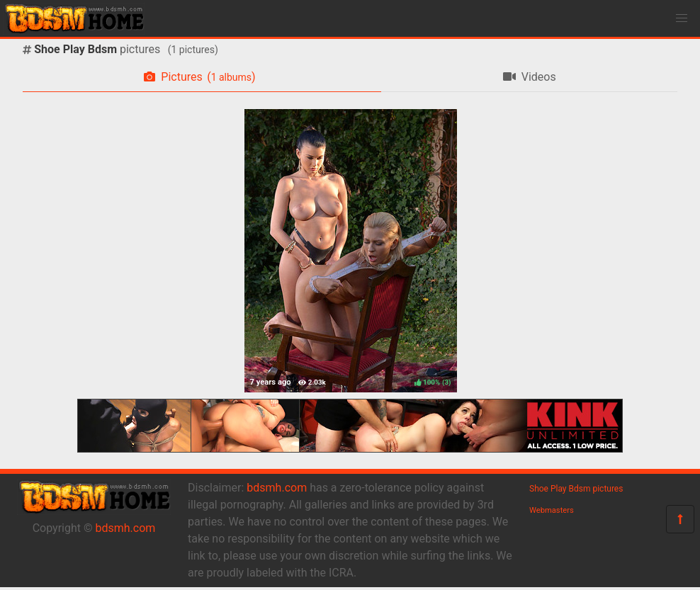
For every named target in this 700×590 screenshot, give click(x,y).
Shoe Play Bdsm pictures (576, 489)
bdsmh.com (126, 528)
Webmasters (552, 510)
